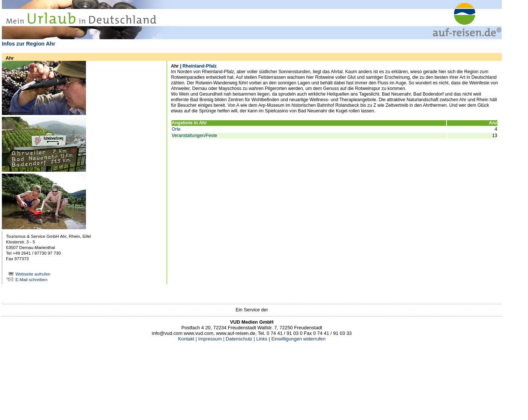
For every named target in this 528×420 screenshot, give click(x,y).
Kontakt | (188, 339)
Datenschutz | (240, 339)
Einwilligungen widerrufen (298, 339)
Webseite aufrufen (33, 274)
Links (261, 339)
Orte (176, 129)
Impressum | (211, 339)
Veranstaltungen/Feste (194, 136)
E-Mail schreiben (31, 280)
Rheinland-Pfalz (199, 66)
